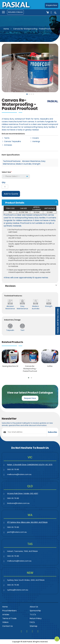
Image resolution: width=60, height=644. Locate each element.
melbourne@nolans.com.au (19, 474)
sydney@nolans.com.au (18, 590)
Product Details (15, 203)
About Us (34, 607)
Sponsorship (35, 611)
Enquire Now (52, 5)
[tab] (30, 202)
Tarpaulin (10, 330)
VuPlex (50, 366)
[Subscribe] (52, 432)
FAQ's (32, 622)
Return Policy (36, 618)
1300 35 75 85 (13, 469)
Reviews (10, 286)
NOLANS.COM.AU (15, 12)
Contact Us (8, 626)
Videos (5, 622)
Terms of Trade (9, 618)
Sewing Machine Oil (10, 366)
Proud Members (9, 611)
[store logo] (16, 5)
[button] (6, 68)
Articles (6, 615)
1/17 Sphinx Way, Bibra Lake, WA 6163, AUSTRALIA (27, 522)
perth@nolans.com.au (17, 532)
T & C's (33, 615)
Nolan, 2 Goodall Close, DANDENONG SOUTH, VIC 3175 (30, 465)
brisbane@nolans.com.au (18, 503)
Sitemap (34, 626)
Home (6, 29)
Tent (22, 330)
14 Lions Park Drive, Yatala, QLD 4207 (23, 493)
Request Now (30, 398)
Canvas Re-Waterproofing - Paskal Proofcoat (30, 369)
